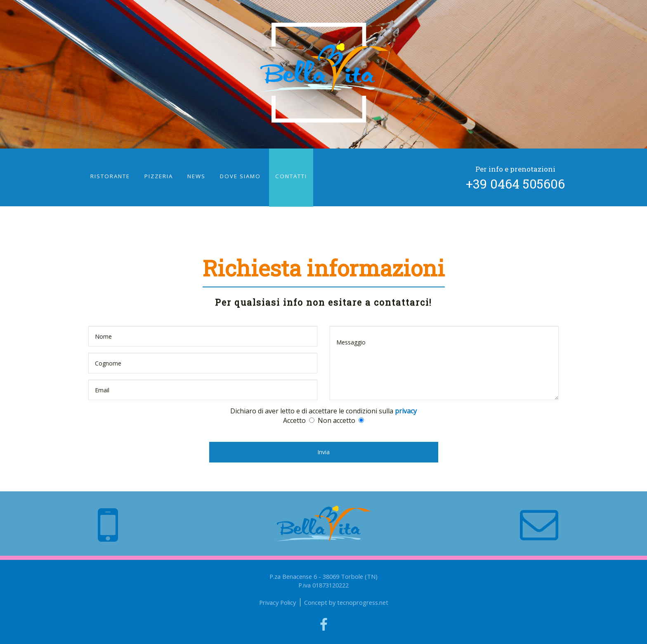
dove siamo (240, 176)
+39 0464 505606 (515, 184)
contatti (291, 176)
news (196, 176)
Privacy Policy (277, 602)
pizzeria (159, 176)
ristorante (110, 176)
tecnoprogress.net (363, 602)
